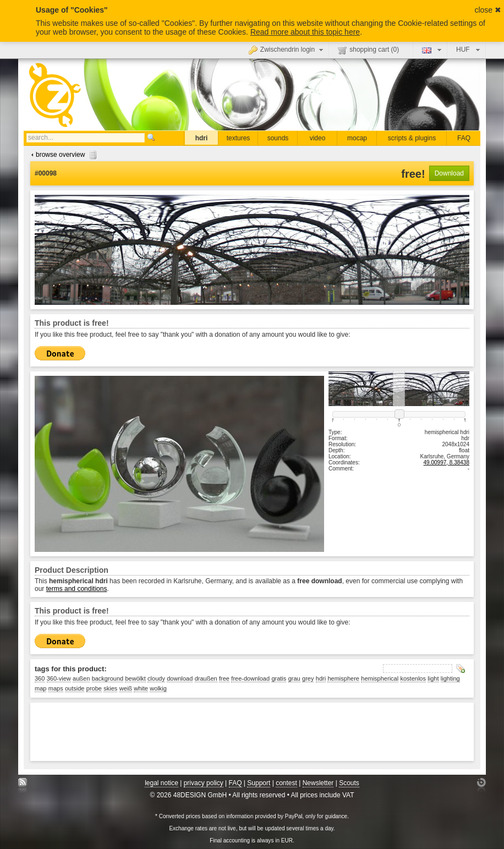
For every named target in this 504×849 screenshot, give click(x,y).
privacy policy (204, 783)
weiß (126, 688)
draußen (206, 678)
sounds (278, 138)
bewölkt (135, 678)
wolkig (158, 688)
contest (286, 783)
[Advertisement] (235, 732)
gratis (279, 678)
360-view (59, 678)
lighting (450, 678)
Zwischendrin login (287, 50)
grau (294, 678)
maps (56, 688)
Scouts (349, 783)
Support (259, 783)
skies (110, 688)
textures (239, 138)
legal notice (161, 783)
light (433, 678)
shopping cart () (368, 50)
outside (75, 688)
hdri (202, 138)
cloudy (156, 678)
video (318, 138)
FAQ (464, 138)
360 (40, 678)
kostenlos (413, 678)
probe (94, 688)
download (180, 678)
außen (81, 678)
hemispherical (380, 678)
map (40, 688)
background (108, 678)
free (224, 678)
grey (308, 678)
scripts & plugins (412, 138)
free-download (250, 678)
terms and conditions (77, 589)
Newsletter (318, 783)
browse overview (62, 155)
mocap (357, 138)
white (141, 688)
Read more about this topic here (305, 32)
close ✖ (488, 10)
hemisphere (343, 678)
